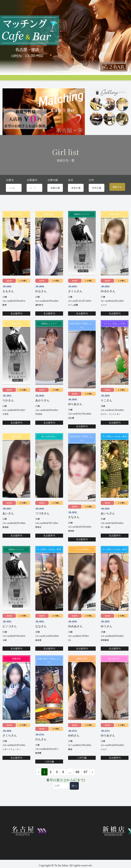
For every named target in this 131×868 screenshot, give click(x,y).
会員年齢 (53, 192)
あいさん (8, 525)
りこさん (106, 412)
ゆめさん (74, 747)
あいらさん (108, 525)
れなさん (41, 303)
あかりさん (42, 412)
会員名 (10, 192)
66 (77, 783)
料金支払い (106, 80)
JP (59, 86)
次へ (74, 797)
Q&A (5, 86)
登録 (28, 86)
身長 (71, 192)
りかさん (8, 412)
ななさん (41, 638)
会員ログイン (49, 86)
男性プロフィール (80, 80)
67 (85, 783)
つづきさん (42, 525)
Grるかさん (108, 303)
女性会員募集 (120, 80)
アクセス (95, 80)
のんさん (41, 751)
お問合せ (36, 86)
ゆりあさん (75, 416)
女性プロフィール (62, 80)
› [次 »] (92, 783)
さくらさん (75, 303)
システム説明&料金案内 (28, 80)
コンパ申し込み (17, 86)
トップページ (9, 80)
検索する (117, 199)
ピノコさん (10, 638)
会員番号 (32, 192)
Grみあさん (75, 638)
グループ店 (46, 80)
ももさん (8, 303)
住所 (91, 192)
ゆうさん (106, 638)
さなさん (74, 529)
